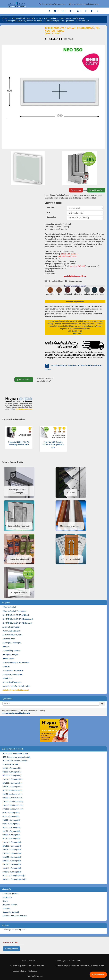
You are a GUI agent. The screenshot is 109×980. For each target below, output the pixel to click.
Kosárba (76, 190)
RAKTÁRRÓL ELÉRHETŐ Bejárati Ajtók (18, 619)
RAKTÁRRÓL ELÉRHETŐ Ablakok (16, 615)
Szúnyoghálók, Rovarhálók (13, 670)
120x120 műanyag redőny (12, 779)
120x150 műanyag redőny (12, 783)
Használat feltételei (10, 905)
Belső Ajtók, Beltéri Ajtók (12, 643)
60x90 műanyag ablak (11, 816)
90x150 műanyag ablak (11, 831)
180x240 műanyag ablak (12, 864)
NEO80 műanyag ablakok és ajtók (16, 753)
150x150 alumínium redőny (13, 809)
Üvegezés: (51, 217)
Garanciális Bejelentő (11, 912)
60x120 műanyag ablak (11, 820)
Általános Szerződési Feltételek (14, 916)
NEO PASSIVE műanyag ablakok (15, 761)
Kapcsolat (6, 908)
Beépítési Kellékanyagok (12, 682)
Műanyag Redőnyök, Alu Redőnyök (16, 662)
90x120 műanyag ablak (11, 827)
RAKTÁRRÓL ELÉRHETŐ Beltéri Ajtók (17, 623)
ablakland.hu (75, 961)
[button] (56, 11)
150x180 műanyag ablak (12, 853)
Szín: (49, 212)
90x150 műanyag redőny (12, 772)
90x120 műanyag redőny (12, 768)
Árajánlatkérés (96, 190)
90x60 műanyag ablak (11, 824)
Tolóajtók (6, 647)
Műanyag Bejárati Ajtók (11, 631)
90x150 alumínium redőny (12, 794)
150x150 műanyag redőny (12, 787)
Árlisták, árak (7, 678)
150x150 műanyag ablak (12, 850)
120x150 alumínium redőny (13, 805)
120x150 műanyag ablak (12, 846)
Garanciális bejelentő (36, 966)
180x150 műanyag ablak (12, 857)
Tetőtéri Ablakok (9, 659)
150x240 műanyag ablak (12, 872)
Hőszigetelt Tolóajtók (10, 655)
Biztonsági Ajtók (9, 639)
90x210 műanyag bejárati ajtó (14, 876)
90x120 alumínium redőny (12, 790)
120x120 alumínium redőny (13, 801)
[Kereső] (102, 704)
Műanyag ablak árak (10, 764)
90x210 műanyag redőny (12, 776)
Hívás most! (76, 334)
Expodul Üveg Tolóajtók (11, 651)
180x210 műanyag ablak (12, 861)
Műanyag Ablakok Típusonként (14, 611)
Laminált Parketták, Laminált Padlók (16, 686)
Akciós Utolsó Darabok (11, 627)
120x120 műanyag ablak (12, 842)
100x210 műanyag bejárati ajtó (14, 879)
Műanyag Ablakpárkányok (12, 674)
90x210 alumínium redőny (12, 798)
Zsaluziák (6, 666)
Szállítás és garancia (10, 894)
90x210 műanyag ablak (11, 835)
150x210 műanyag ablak (12, 868)
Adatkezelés (7, 897)
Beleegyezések (11, 949)
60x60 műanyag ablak (11, 813)
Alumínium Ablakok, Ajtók (12, 635)
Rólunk (5, 901)
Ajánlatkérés (98, 975)
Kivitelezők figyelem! (36, 976)
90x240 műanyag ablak (11, 839)
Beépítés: (51, 207)
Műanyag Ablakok (9, 607)
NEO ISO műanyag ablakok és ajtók (16, 757)
